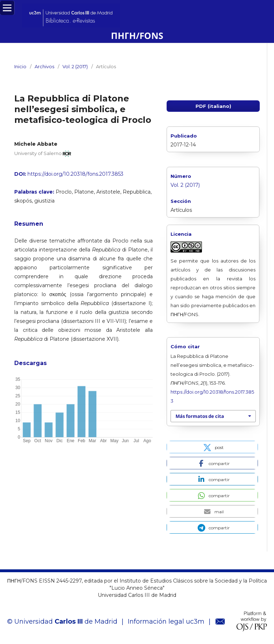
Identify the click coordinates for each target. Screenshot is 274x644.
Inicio (20, 66)
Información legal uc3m (166, 621)
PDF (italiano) (213, 106)
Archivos (44, 66)
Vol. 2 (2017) (75, 66)
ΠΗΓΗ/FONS (137, 36)
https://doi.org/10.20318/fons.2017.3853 (75, 174)
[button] (212, 447)
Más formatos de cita (200, 416)
